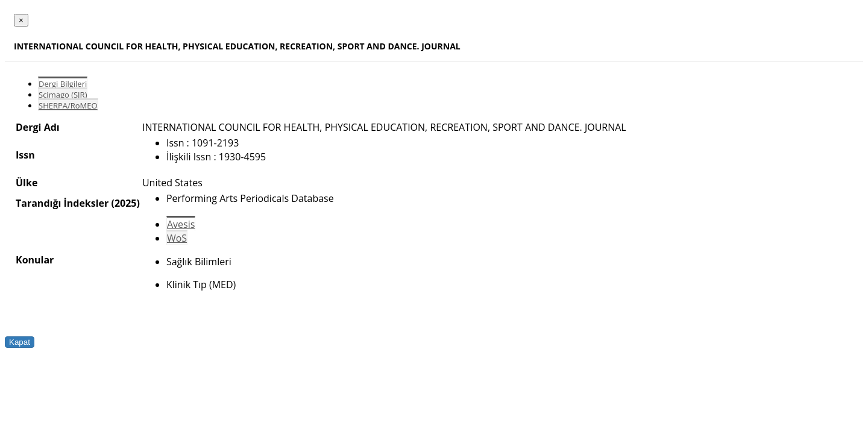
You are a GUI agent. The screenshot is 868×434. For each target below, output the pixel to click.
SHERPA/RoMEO (68, 105)
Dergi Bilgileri (63, 84)
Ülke (27, 183)
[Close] (21, 20)
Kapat (20, 342)
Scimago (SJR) (63, 95)
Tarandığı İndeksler (62, 203)
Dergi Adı (38, 127)
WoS (177, 238)
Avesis (181, 224)
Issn (25, 155)
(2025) (125, 203)
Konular (35, 260)
